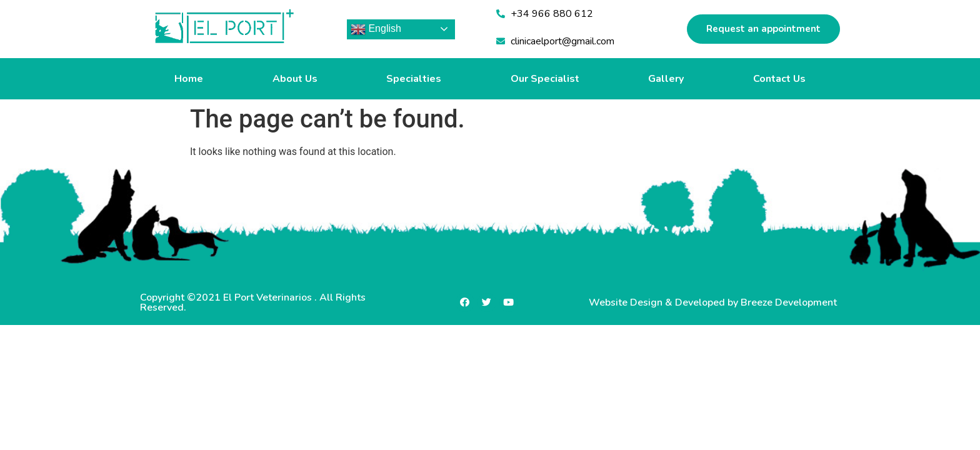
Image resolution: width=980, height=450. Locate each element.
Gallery (666, 79)
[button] (763, 29)
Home (189, 79)
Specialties (414, 79)
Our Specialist (545, 79)
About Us (295, 79)
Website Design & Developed (658, 302)
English (376, 29)
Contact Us (779, 79)
